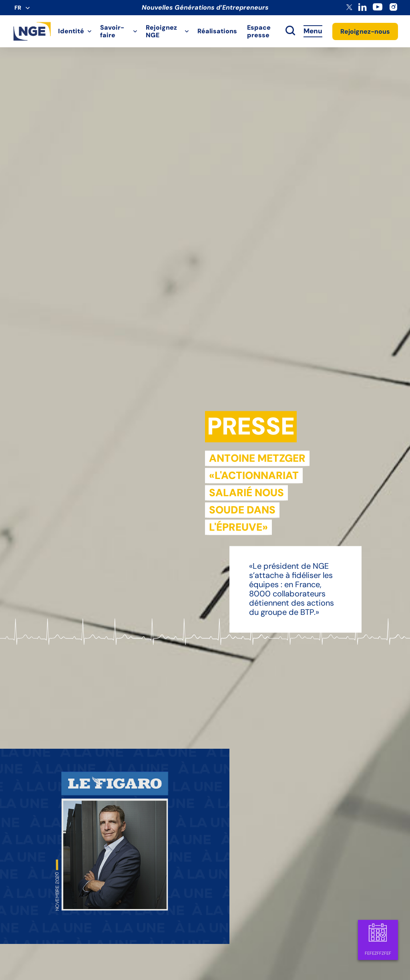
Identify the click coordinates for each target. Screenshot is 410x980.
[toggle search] (290, 31)
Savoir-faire (112, 31)
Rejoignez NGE (161, 31)
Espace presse (259, 31)
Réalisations (217, 31)
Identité (71, 31)
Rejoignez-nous (365, 31)
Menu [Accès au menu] (313, 31)
